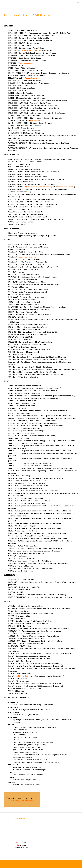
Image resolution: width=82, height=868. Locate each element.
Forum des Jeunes (26, 63)
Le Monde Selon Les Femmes (30, 51)
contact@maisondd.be (66, 187)
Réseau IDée (35, 121)
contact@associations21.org (23, 801)
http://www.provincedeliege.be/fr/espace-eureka (26, 553)
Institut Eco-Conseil (23, 676)
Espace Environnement (27, 257)
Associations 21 (31, 78)
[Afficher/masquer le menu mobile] (78, 3)
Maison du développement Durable (38, 187)
